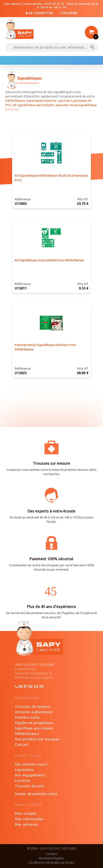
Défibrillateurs (27, 734)
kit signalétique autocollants (34, 105)
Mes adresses (26, 824)
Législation (24, 770)
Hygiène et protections (34, 723)
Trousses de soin (29, 786)
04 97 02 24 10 (29, 686)
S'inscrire (69, 13)
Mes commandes (29, 819)
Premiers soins (27, 717)
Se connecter (40, 13)
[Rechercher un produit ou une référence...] (51, 47)
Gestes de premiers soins (36, 794)
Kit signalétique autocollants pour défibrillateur (49, 260)
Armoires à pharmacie (34, 712)
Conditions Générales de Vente (51, 862)
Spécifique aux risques (34, 728)
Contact (22, 744)
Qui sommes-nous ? (32, 764)
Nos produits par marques (37, 739)
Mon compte (26, 814)
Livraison (23, 781)
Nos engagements (30, 775)
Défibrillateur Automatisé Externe (31, 101)
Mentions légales (51, 858)
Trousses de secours (32, 707)
